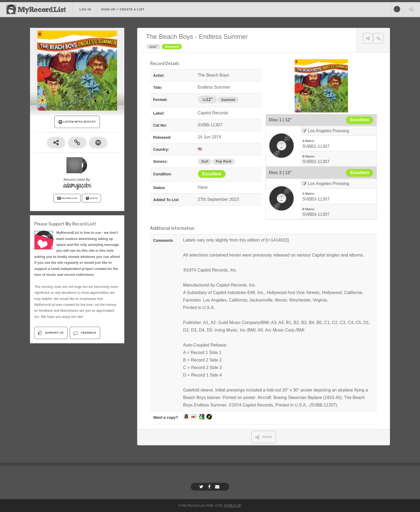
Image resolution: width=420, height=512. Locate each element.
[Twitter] (202, 487)
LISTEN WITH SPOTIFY (77, 122)
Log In (85, 9)
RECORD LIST (67, 198)
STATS (91, 198)
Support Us (51, 333)
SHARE (264, 437)
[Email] (218, 487)
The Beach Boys (170, 37)
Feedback (85, 333)
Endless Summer (223, 37)
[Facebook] (210, 487)
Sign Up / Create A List (123, 9)
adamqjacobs (77, 185)
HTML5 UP (232, 505)
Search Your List (411, 9)
